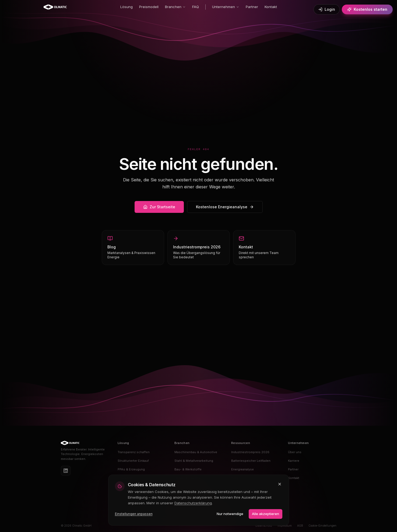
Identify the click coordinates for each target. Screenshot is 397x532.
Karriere (294, 461)
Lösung (127, 7)
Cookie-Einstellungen (322, 526)
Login (327, 9)
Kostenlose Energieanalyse (225, 207)
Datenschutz (264, 526)
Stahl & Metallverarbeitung (194, 461)
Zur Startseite (159, 207)
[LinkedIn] (66, 471)
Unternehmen (226, 7)
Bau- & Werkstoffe (188, 469)
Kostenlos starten (367, 9)
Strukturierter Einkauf (133, 461)
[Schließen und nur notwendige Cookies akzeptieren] (280, 484)
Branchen (175, 7)
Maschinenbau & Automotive (196, 452)
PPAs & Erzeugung (131, 469)
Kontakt (271, 7)
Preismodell (149, 7)
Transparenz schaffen (134, 452)
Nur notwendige (230, 514)
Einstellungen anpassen (134, 514)
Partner (252, 7)
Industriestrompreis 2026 (250, 452)
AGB (300, 526)
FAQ (196, 7)
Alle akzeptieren (266, 514)
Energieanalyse (243, 469)
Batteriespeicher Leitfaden (251, 461)
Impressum (285, 526)
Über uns (295, 452)
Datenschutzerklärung (193, 503)
